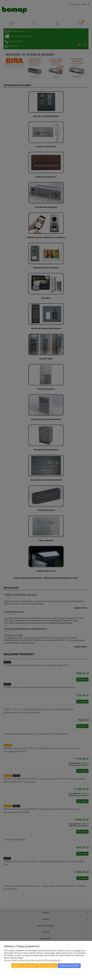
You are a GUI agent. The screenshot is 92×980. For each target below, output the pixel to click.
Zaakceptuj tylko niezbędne (25, 966)
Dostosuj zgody (49, 966)
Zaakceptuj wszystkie (69, 966)
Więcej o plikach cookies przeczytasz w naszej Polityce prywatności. (32, 960)
